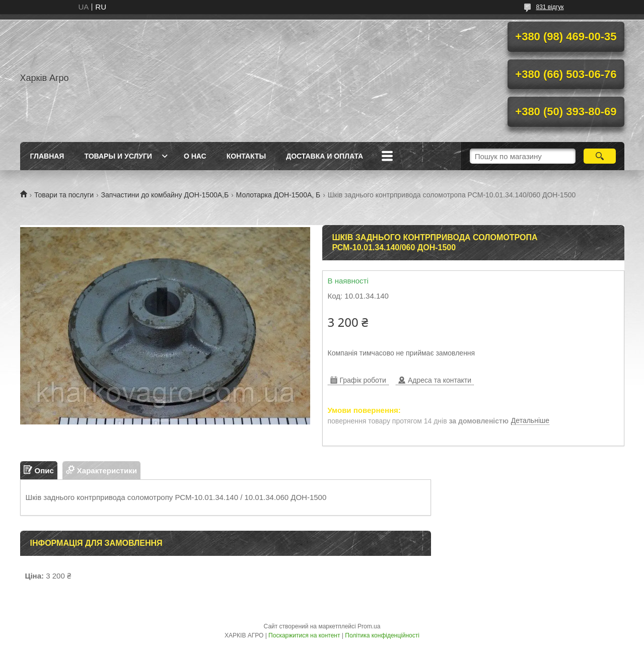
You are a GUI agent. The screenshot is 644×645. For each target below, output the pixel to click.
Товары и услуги (118, 156)
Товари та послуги (64, 195)
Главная (47, 156)
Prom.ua (369, 626)
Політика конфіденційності (382, 635)
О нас (195, 156)
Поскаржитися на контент (304, 635)
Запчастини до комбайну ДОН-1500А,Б (165, 195)
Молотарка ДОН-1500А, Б (278, 195)
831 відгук (550, 7)
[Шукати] (600, 156)
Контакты (246, 156)
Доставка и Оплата (325, 156)
